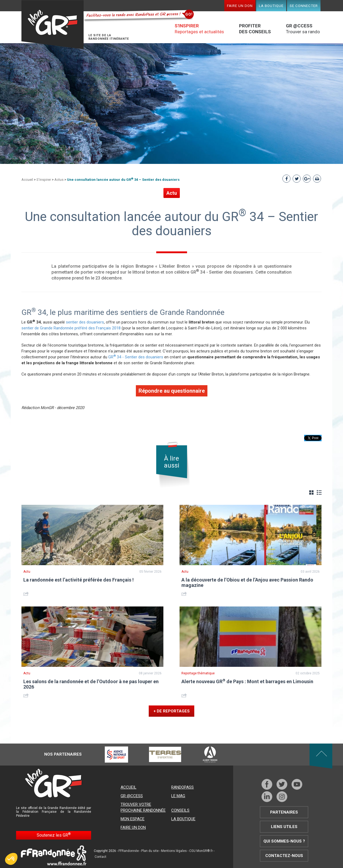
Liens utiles (284, 827)
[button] (11, 859)
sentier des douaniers (85, 322)
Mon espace (133, 819)
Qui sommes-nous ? (284, 841)
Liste (319, 492)
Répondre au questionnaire (172, 391)
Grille (311, 492)
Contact (100, 857)
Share (27, 594)
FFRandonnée (129, 851)
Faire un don (240, 6)
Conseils (180, 810)
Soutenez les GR (54, 835)
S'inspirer (44, 180)
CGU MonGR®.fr (201, 851)
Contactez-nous (284, 856)
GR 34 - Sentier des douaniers (136, 357)
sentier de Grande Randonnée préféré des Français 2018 (71, 328)
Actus (59, 180)
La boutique (271, 6)
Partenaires (284, 812)
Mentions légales (174, 851)
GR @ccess (132, 796)
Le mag (178, 796)
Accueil (27, 180)
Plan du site (150, 851)
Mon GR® (53, 25)
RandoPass (182, 787)
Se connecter (304, 6)
